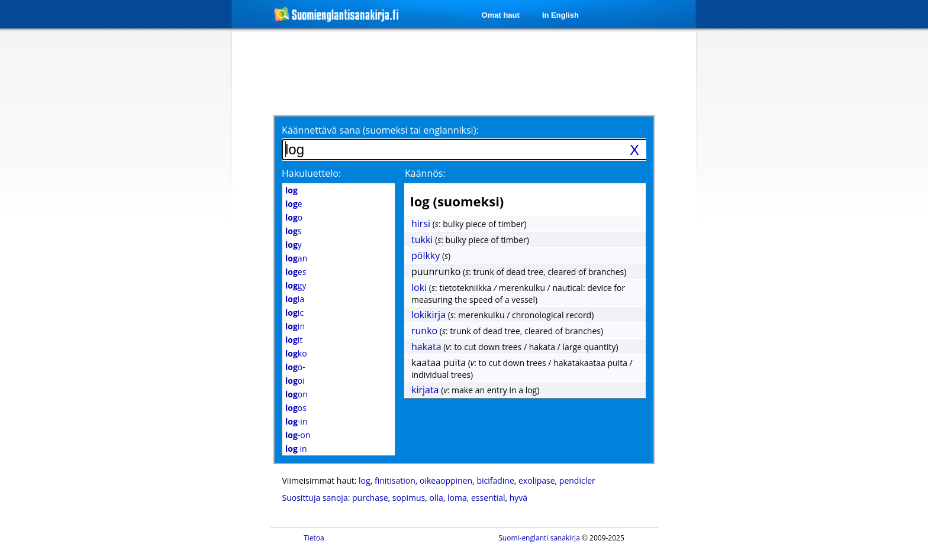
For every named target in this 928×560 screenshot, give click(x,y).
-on (298, 435)
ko (296, 353)
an (296, 258)
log (365, 480)
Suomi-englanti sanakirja (539, 538)
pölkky (426, 255)
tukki (422, 239)
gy (296, 285)
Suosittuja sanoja (315, 498)
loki (419, 287)
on (297, 394)
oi (295, 381)
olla (436, 498)
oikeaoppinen (446, 480)
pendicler (577, 480)
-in (296, 421)
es (296, 272)
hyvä (518, 498)
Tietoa (314, 538)
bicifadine (495, 480)
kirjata (425, 390)
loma (457, 498)
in (295, 326)
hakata (426, 347)
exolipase (537, 480)
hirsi (421, 224)
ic (294, 313)
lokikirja (428, 315)
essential (488, 498)
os (296, 408)
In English (560, 15)
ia (295, 299)
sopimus (409, 498)
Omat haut (501, 15)
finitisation (395, 480)
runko (424, 331)
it (294, 340)
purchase (370, 498)
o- (295, 367)
